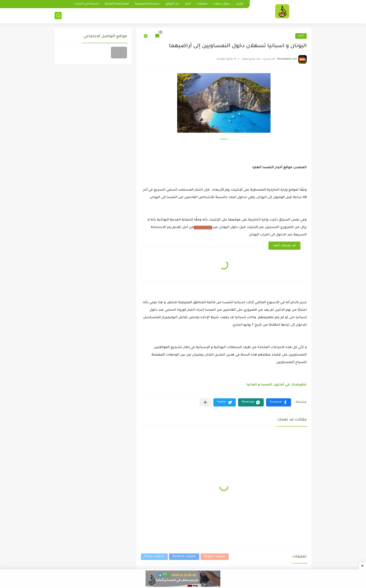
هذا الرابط (204, 228)
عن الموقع (172, 4)
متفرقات (202, 4)
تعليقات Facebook (184, 557)
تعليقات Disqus (154, 557)
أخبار (188, 4)
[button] (279, 402)
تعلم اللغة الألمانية (117, 4)
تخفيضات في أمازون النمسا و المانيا (277, 385)
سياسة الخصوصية (147, 4)
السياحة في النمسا (87, 4)
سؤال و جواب (222, 4)
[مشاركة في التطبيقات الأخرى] (205, 402)
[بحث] (58, 16)
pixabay (224, 139)
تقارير (240, 4)
